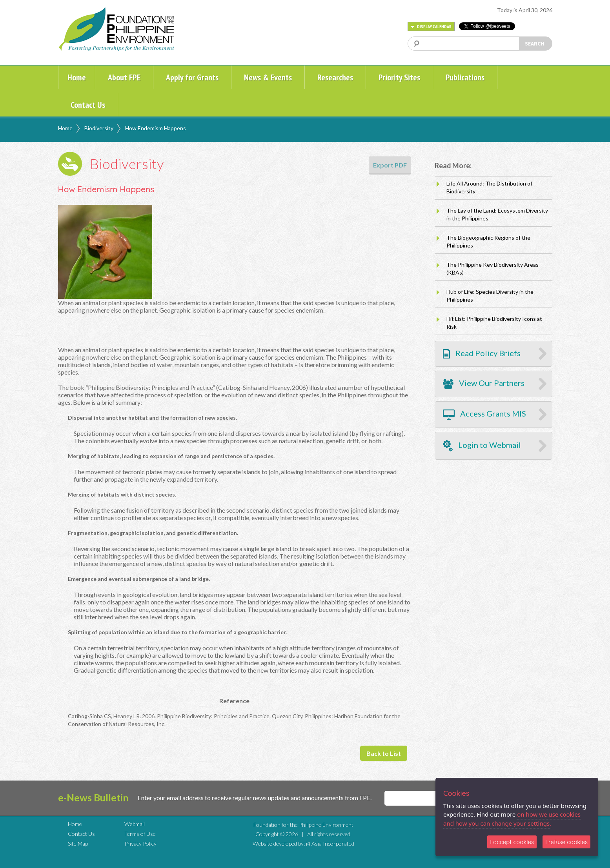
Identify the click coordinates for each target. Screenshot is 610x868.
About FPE (124, 77)
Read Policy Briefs (482, 354)
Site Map (78, 843)
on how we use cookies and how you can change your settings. (512, 819)
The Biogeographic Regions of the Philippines (488, 241)
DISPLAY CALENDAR (431, 26)
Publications (465, 77)
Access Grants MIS (484, 415)
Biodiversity (99, 128)
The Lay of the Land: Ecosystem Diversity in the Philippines (497, 214)
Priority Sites (399, 77)
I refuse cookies (566, 842)
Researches (335, 77)
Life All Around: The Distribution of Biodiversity (489, 187)
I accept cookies (512, 842)
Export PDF (390, 165)
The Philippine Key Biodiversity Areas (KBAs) (493, 268)
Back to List (384, 753)
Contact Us (88, 105)
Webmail (135, 824)
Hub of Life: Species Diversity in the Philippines (490, 296)
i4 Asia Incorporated (330, 843)
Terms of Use (140, 834)
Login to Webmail (482, 446)
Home (77, 77)
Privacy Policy (140, 843)
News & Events (268, 77)
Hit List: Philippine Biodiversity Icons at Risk (494, 323)
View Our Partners (484, 384)
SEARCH (534, 44)
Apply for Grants (192, 77)
